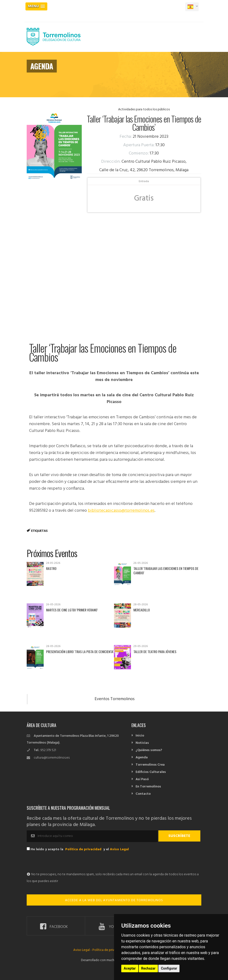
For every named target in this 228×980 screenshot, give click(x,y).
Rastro (51, 568)
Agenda (142, 757)
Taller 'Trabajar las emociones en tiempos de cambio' (166, 571)
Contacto (143, 794)
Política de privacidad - (109, 950)
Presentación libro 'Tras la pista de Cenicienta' (80, 652)
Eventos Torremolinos (115, 699)
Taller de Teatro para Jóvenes (155, 652)
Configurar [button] (169, 968)
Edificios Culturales (151, 772)
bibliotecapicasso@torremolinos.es (121, 511)
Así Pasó (142, 779)
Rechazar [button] (148, 968)
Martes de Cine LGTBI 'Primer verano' (72, 610)
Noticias (142, 743)
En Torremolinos (148, 787)
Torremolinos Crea (150, 765)
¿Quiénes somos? (149, 750)
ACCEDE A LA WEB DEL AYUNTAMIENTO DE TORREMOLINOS (114, 900)
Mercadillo (142, 610)
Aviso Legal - (83, 950)
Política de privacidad (83, 849)
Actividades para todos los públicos (144, 109)
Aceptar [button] (130, 968)
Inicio (140, 736)
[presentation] (64, 862)
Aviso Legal (119, 849)
